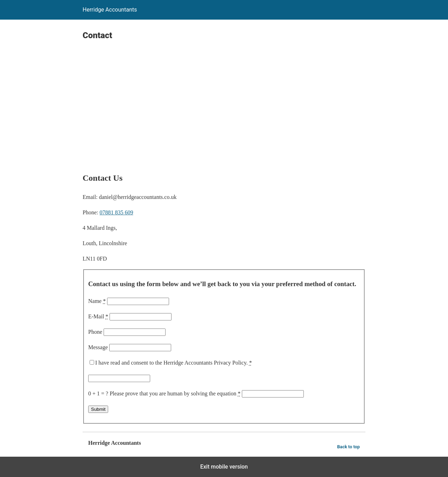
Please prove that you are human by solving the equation (175, 393)
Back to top (348, 447)
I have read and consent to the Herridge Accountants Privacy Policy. (174, 363)
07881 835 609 (116, 212)
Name (97, 301)
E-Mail (98, 316)
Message (98, 347)
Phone (95, 332)
